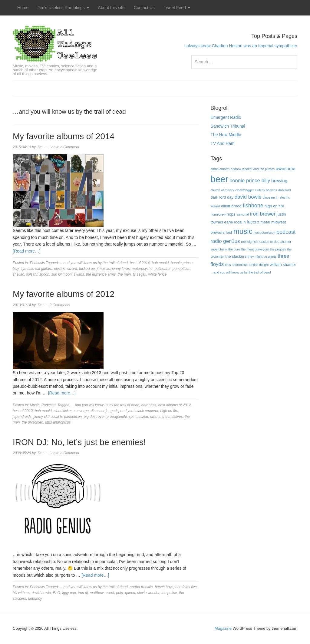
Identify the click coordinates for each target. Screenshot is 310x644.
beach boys (164, 587)
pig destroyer (94, 417)
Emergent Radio (226, 117)
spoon (44, 274)
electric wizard (66, 269)
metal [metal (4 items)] (265, 222)
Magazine (223, 628)
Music (35, 405)
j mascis (103, 269)
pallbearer (163, 269)
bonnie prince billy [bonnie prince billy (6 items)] (250, 181)
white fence (158, 274)
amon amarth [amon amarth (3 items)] (220, 169)
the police (169, 593)
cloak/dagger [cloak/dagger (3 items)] (244, 190)
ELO (57, 593)
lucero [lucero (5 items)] (253, 222)
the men (124, 274)
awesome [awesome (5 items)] (286, 168)
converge (81, 411)
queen (130, 593)
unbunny (35, 599)
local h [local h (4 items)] (240, 222)
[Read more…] (26, 251)
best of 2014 (140, 263)
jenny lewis (121, 269)
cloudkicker (63, 411)
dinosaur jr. (100, 411)
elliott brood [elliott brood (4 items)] (231, 206)
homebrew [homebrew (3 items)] (218, 214)
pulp (120, 593)
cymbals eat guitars (36, 269)
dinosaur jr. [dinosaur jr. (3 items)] (271, 197)
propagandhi (117, 417)
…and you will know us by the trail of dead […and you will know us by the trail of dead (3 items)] (241, 272)
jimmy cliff (42, 417)
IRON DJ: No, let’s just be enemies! (79, 442)
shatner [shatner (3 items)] (286, 242)
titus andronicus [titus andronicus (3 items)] (236, 265)
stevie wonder (148, 593)
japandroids (22, 417)
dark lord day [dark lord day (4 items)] (222, 197)
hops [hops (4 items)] (231, 214)
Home (23, 8)
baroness (148, 405)
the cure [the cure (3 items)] (234, 249)
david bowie (41, 593)
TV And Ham (222, 143)
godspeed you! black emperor (134, 411)
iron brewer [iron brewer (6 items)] (263, 214)
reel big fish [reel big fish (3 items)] (249, 242)
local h (57, 417)
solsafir (32, 274)
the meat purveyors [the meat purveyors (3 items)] (255, 249)
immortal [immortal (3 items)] (243, 214)
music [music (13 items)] (243, 231)
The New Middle (226, 135)
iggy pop (69, 593)
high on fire (169, 411)
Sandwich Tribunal (228, 126)
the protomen (33, 422)
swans (79, 274)
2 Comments (60, 305)
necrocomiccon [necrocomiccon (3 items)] (265, 233)
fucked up (87, 269)
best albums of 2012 (175, 405)
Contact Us (144, 8)
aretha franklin (141, 587)
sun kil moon (61, 274)
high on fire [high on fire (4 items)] (274, 206)
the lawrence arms (101, 274)
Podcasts (37, 263)
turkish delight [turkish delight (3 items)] (259, 265)
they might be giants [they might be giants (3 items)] (262, 257)
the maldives (172, 417)
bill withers (21, 593)
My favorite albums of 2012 (64, 294)
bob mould (160, 263)
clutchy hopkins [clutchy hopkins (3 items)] (266, 190)
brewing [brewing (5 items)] (279, 181)
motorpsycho (142, 269)
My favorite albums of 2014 (64, 136)
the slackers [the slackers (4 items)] (236, 256)
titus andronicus (58, 422)
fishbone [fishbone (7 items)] (253, 206)
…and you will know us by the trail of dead (94, 263)
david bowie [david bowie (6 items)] (248, 197)
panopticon (181, 269)
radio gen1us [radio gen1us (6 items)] (225, 241)
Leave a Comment (64, 147)
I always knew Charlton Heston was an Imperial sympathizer (241, 46)
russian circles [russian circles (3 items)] (269, 242)
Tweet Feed (177, 8)
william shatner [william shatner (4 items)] (283, 265)
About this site (111, 8)
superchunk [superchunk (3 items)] (219, 249)
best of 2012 (23, 411)
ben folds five (186, 587)
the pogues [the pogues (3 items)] (278, 249)
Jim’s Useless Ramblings (63, 8)
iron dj (83, 593)
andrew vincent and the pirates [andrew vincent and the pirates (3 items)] (253, 169)
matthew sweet (102, 593)
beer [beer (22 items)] (219, 179)
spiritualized (139, 417)
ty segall (140, 274)
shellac (18, 274)
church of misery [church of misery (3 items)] (222, 190)
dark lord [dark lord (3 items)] (284, 190)
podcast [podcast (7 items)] (286, 232)
